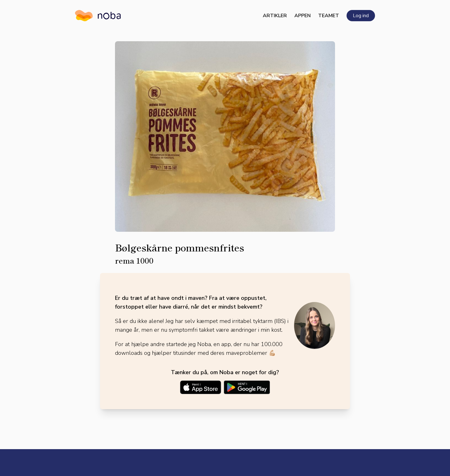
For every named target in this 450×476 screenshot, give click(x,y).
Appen (302, 16)
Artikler (275, 16)
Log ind (361, 16)
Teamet (329, 16)
